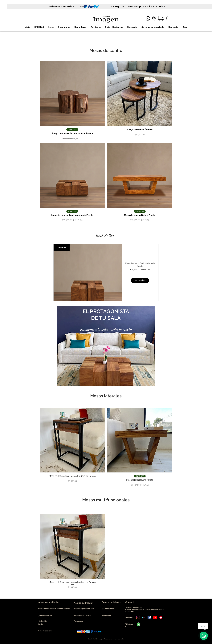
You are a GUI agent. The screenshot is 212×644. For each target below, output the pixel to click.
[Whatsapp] (148, 18)
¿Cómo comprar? (45, 616)
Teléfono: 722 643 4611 (135, 607)
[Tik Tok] (144, 618)
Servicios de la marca (82, 616)
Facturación (79, 621)
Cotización (43, 621)
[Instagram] (138, 618)
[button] (168, 18)
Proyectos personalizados (84, 609)
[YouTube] (155, 618)
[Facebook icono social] (149, 618)
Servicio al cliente (45, 631)
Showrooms (106, 616)
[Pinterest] (161, 618)
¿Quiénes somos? (109, 609)
